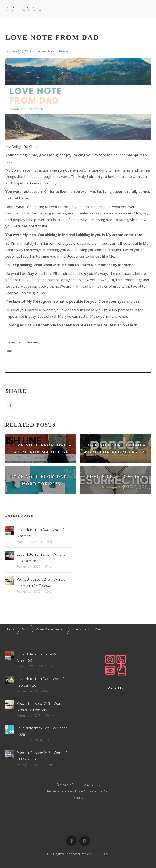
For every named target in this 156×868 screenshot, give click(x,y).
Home (10, 629)
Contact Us (116, 688)
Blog (25, 629)
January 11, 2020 (19, 51)
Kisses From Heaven (53, 51)
